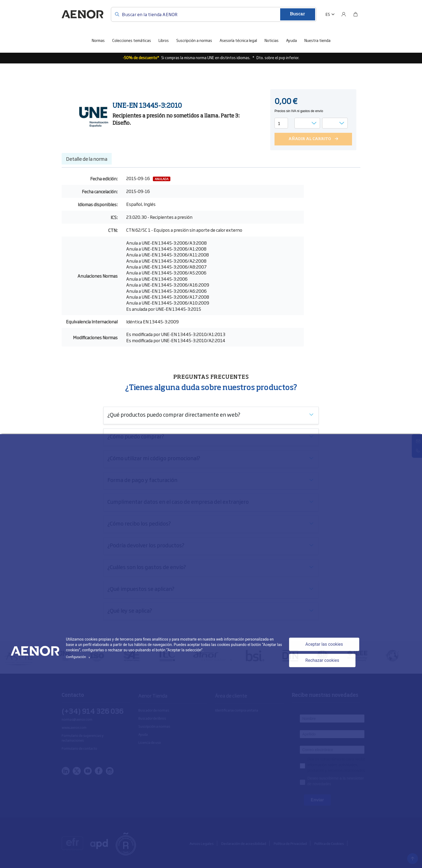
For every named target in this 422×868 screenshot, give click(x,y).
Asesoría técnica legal (238, 40)
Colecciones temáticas (132, 40)
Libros (164, 40)
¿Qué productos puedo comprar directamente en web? (174, 414)
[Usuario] (344, 14)
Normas (98, 40)
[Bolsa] (356, 14)
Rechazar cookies (322, 660)
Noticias (272, 40)
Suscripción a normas (194, 40)
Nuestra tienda (317, 40)
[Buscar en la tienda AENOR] (214, 14)
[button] (330, 14)
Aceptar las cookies (324, 644)
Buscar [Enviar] (298, 14)
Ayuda (291, 40)
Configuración (79, 657)
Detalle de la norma (87, 158)
